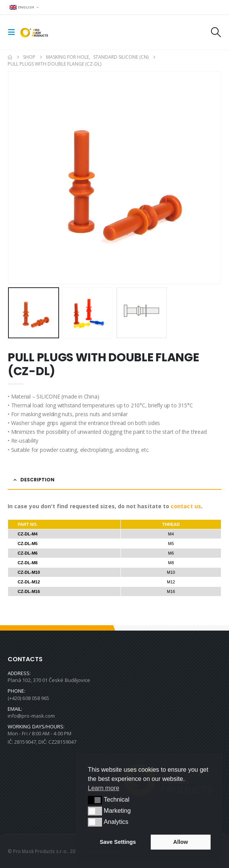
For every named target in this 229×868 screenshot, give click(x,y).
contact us (186, 506)
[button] (14, 32)
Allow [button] (181, 842)
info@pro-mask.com (31, 716)
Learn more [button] (104, 788)
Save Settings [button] (118, 842)
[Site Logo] (35, 32)
